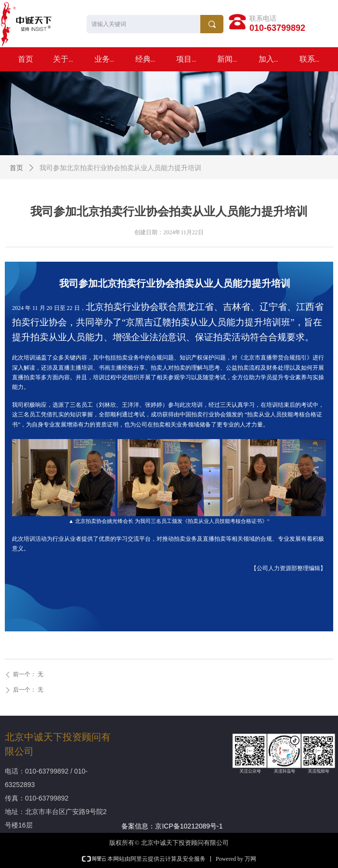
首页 (16, 168)
